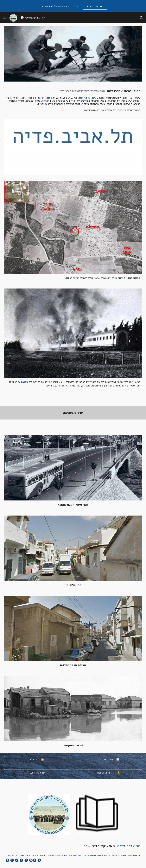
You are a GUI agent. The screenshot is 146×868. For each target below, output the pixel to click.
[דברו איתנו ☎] (37, 773)
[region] (73, 6)
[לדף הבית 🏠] (37, 759)
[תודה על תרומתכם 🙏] (109, 773)
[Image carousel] (73, 147)
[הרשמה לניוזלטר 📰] (109, 759)
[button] (5, 18)
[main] (73, 100)
